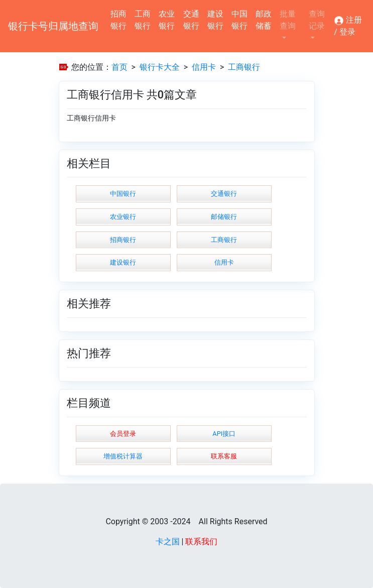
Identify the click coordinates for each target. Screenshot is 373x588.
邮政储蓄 (264, 20)
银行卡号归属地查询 (53, 26)
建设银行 (215, 20)
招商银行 (118, 20)
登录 (347, 32)
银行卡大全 (160, 67)
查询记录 (317, 20)
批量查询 (288, 20)
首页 (119, 67)
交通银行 (191, 20)
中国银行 (239, 20)
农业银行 (167, 20)
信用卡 (204, 67)
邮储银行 (224, 217)
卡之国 (168, 542)
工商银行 (143, 20)
